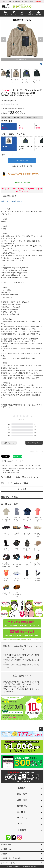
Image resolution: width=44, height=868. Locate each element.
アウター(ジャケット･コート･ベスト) (14, 471)
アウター (32, 465)
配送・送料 (22, 794)
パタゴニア (24, 465)
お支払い (22, 788)
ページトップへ (41, 729)
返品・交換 (22, 800)
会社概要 (22, 830)
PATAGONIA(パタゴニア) (11, 473)
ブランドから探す (13, 465)
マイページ (22, 818)
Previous (4, 40)
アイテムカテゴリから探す (16, 469)
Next (40, 40)
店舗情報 (4, 854)
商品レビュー (6, 845)
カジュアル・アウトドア (15, 461)
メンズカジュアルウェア (34, 469)
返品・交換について (32, 689)
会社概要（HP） (7, 849)
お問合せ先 (22, 806)
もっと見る (22, 489)
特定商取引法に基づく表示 (11, 858)
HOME (4, 461)
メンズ (38, 465)
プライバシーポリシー (9, 863)
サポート (22, 824)
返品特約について (10, 196)
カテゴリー (22, 812)
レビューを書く (34, 443)
